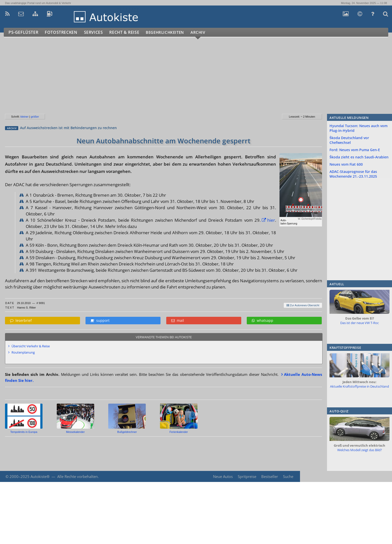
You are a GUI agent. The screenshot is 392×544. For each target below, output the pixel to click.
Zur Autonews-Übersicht (303, 305)
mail (178, 320)
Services (96, 32)
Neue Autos (222, 476)
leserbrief (21, 320)
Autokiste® (40, 476)
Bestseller (269, 476)
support (100, 320)
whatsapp (262, 320)
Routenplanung (23, 352)
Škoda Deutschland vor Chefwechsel (349, 140)
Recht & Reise (128, 32)
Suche (288, 476)
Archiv (207, 32)
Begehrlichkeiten (171, 32)
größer (35, 117)
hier (271, 220)
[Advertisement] (150, 78)
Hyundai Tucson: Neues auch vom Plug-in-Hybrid (358, 128)
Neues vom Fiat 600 (346, 164)
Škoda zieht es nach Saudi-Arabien (359, 157)
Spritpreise (246, 476)
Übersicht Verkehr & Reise (31, 346)
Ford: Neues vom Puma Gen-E (355, 150)
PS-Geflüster (24, 32)
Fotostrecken (62, 32)
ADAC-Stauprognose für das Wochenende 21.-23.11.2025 (353, 174)
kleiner (24, 117)
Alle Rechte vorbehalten (77, 476)
